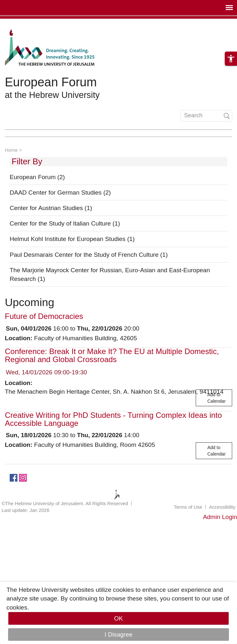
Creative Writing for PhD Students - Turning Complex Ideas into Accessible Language (113, 419)
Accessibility (222, 507)
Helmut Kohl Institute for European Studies (72, 239)
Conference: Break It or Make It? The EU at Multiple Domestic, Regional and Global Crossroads (112, 355)
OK (118, 618)
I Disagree (118, 634)
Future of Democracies (44, 316)
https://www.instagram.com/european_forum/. (23, 477)
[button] (231, 59)
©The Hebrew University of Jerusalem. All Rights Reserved (65, 503)
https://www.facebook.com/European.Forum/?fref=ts (14, 477)
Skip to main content (28, 23)
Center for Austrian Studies (51, 208)
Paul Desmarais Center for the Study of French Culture (89, 255)
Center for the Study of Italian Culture (65, 223)
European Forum (51, 82)
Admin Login (220, 517)
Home (11, 150)
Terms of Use (188, 507)
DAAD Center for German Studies (60, 192)
